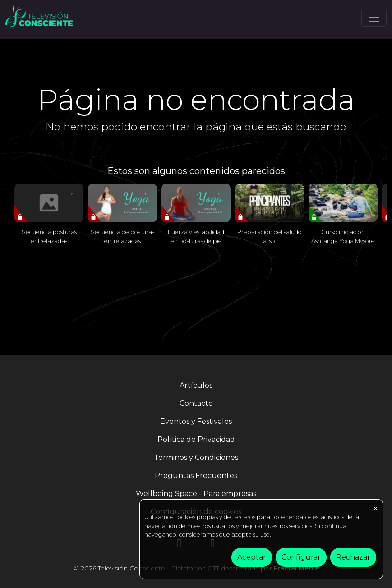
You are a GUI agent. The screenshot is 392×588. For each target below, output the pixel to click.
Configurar (301, 557)
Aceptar (252, 557)
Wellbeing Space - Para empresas (196, 494)
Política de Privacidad (196, 439)
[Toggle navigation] (374, 18)
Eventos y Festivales (196, 421)
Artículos (196, 385)
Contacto (196, 403)
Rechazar (353, 557)
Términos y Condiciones (196, 457)
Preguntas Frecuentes (196, 475)
